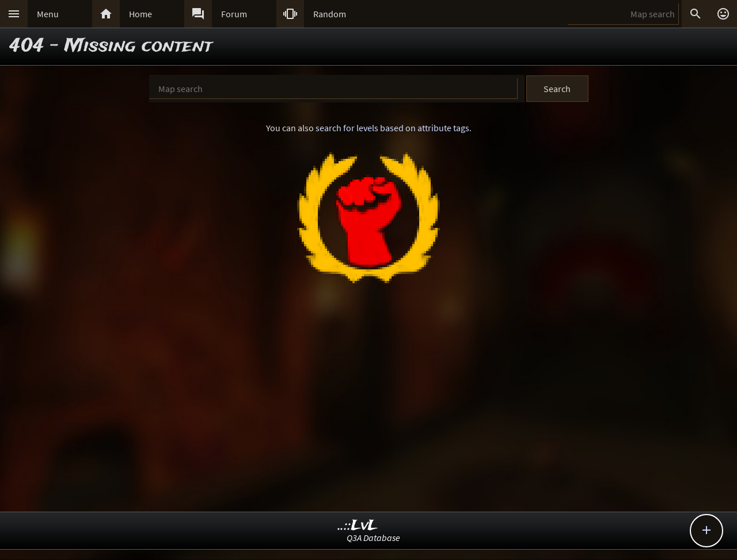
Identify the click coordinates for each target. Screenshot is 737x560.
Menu (48, 14)
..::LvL (358, 526)
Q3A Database (373, 538)
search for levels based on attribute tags (392, 128)
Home (140, 14)
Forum (234, 14)
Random (330, 14)
